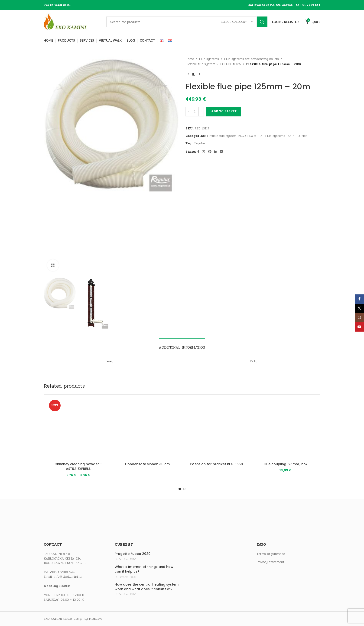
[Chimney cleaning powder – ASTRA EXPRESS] (78, 429)
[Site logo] (73, 22)
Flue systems (209, 59)
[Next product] (199, 74)
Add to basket (224, 111)
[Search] (187, 22)
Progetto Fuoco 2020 (133, 554)
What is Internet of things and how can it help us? (144, 569)
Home (190, 59)
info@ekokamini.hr (68, 577)
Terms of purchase (271, 554)
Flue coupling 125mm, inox (286, 464)
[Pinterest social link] (210, 152)
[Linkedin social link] (216, 152)
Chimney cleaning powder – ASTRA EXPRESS (78, 466)
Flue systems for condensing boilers (251, 59)
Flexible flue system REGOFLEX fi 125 (213, 64)
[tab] (182, 345)
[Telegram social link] (221, 152)
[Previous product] (188, 74)
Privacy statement (270, 562)
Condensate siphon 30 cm (147, 464)
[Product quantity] (195, 112)
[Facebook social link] (198, 152)
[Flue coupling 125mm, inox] (286, 429)
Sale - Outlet (297, 136)
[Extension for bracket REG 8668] (216, 429)
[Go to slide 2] (184, 489)
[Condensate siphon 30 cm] (148, 429)
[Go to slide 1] (180, 489)
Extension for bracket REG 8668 (216, 464)
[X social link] (204, 152)
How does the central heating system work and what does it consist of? (147, 587)
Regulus (200, 143)
